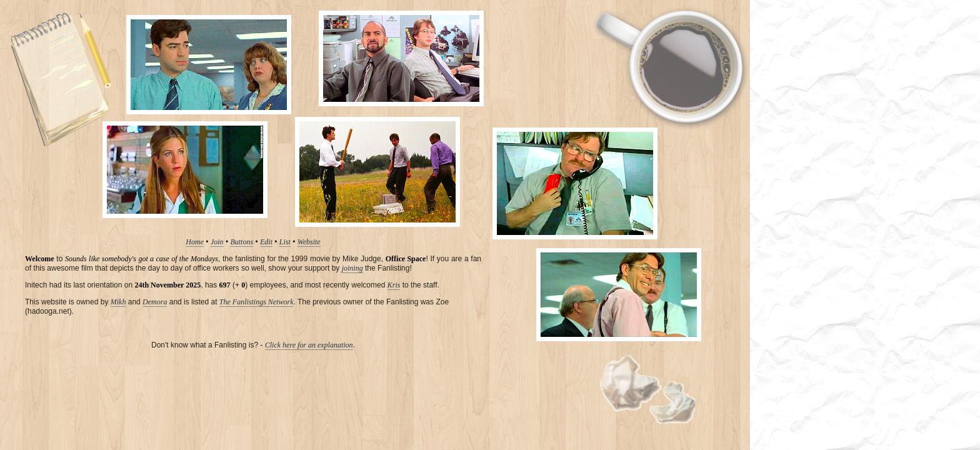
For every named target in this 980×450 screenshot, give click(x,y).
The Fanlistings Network (257, 302)
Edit (266, 242)
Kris (394, 285)
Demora (155, 302)
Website (309, 242)
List (285, 242)
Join (217, 242)
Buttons (242, 242)
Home (195, 242)
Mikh (118, 302)
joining (352, 268)
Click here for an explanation (309, 345)
